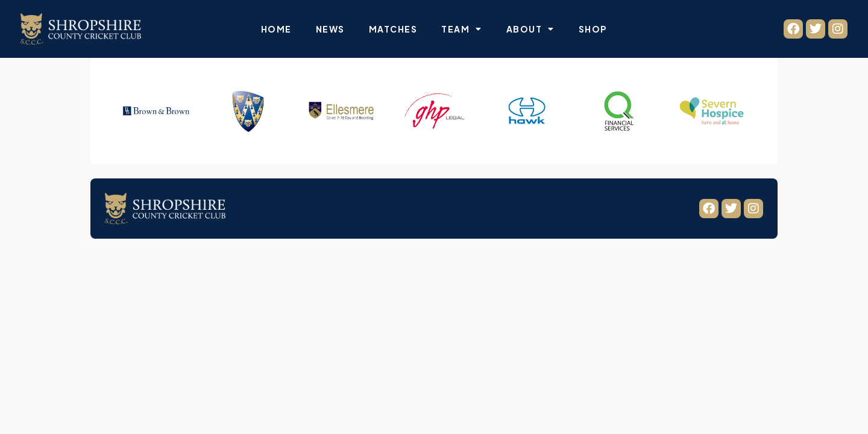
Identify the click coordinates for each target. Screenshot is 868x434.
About (530, 29)
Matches (393, 29)
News (330, 29)
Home (276, 29)
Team (462, 29)
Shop (593, 29)
